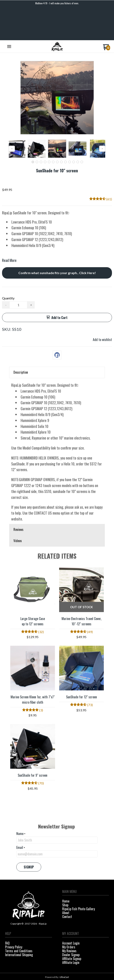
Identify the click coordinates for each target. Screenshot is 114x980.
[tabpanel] (57, 419)
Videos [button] (18, 509)
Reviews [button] (18, 498)
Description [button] (21, 340)
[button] (9, 15)
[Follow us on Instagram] (61, 967)
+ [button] (31, 273)
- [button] (6, 273)
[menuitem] (86, 870)
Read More (9, 228)
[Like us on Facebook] (53, 967)
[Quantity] (18, 273)
